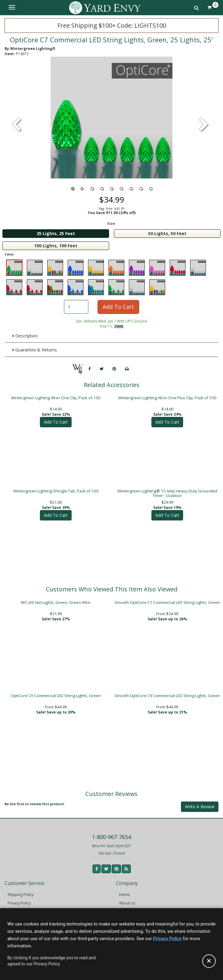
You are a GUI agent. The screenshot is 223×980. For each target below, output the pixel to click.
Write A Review (200, 807)
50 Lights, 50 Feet (167, 233)
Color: (10, 254)
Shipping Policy (21, 895)
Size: (111, 223)
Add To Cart (118, 307)
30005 (119, 326)
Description (25, 336)
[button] (204, 125)
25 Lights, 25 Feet (56, 233)
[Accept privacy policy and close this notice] (209, 961)
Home (124, 895)
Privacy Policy (19, 903)
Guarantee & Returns (35, 350)
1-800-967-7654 (111, 837)
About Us (127, 903)
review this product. (47, 804)
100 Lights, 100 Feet (56, 246)
